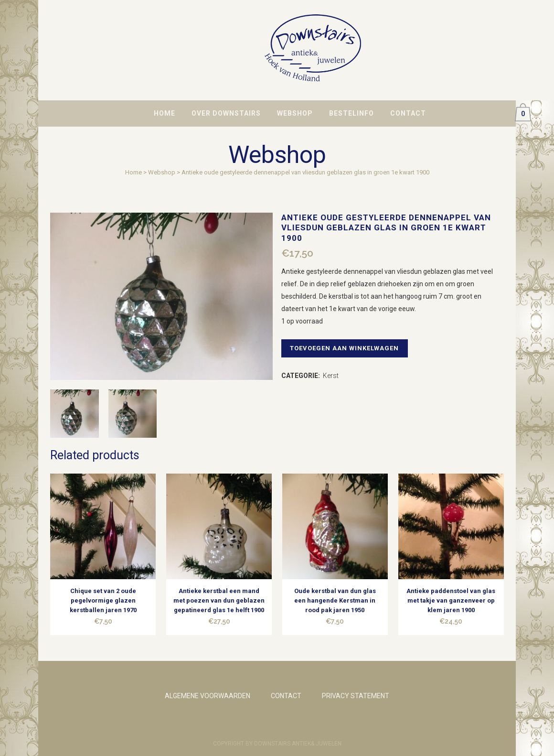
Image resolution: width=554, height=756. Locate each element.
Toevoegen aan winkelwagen (347, 348)
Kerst (331, 376)
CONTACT (286, 696)
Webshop (162, 172)
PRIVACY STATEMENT (356, 696)
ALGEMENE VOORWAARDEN (208, 696)
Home (133, 172)
